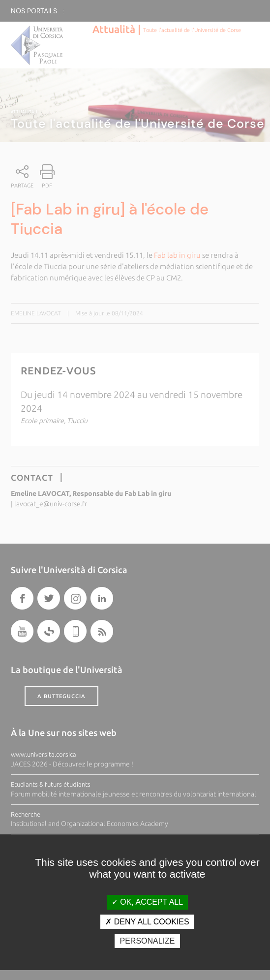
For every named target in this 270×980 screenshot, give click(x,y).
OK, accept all (147, 902)
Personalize (147, 941)
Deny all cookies (147, 922)
